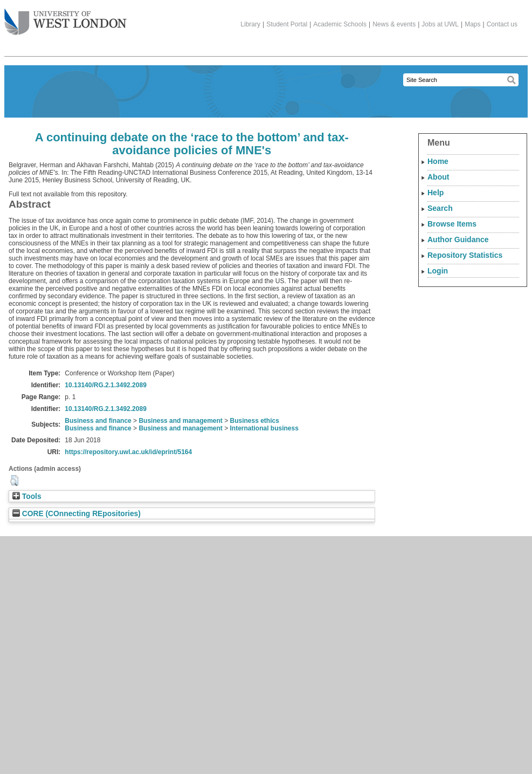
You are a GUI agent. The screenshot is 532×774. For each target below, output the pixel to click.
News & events (394, 24)
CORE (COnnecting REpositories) (77, 514)
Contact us (502, 24)
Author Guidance (458, 239)
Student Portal (287, 24)
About (438, 177)
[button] (14, 481)
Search (440, 208)
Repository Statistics (465, 255)
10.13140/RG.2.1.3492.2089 (105, 385)
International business (264, 428)
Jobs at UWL (440, 24)
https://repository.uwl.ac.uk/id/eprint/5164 (128, 452)
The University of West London (65, 18)
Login (438, 271)
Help (436, 193)
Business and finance (98, 421)
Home (438, 161)
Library (250, 24)
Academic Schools (340, 24)
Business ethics (255, 421)
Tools (27, 496)
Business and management (180, 421)
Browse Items (452, 224)
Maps (472, 24)
